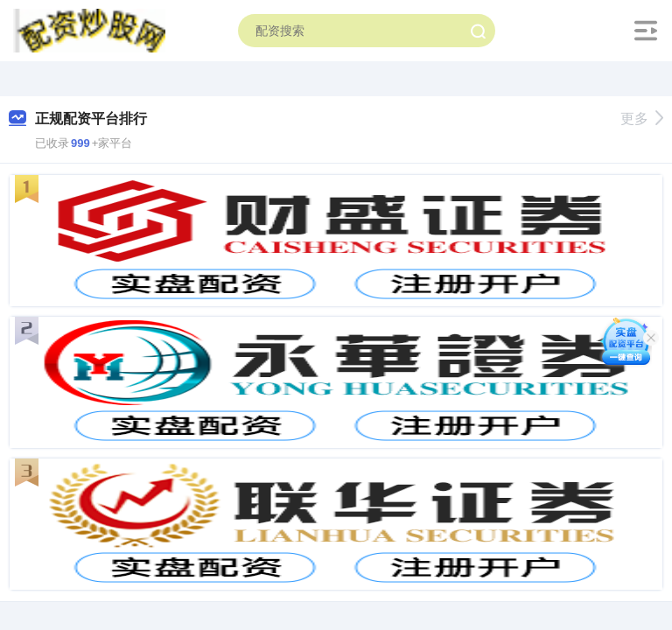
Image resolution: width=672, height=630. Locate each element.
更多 (642, 119)
